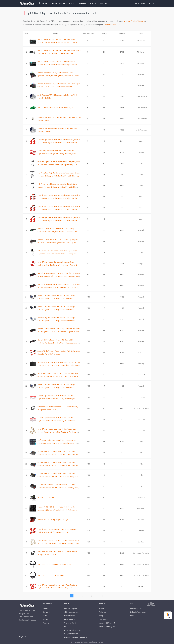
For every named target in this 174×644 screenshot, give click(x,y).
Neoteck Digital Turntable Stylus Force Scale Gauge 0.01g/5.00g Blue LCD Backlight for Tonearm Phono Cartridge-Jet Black (56, 309)
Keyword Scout (110, 25)
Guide (102, 608)
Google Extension (71, 634)
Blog (101, 616)
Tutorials (103, 612)
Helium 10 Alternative (73, 630)
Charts (67, 3)
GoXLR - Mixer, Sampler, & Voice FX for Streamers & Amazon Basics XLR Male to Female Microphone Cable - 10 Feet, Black (59, 42)
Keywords (46, 612)
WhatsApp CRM (136, 608)
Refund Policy (69, 616)
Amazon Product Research (134, 21)
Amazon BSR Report (107, 623)
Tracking (46, 623)
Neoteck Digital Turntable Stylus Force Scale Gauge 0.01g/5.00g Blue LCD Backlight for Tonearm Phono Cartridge (56, 298)
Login (143, 3)
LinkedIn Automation (138, 612)
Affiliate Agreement (72, 612)
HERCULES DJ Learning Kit (47, 497)
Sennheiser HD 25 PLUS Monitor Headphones (54, 564)
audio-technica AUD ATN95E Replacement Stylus (55, 108)
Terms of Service (71, 623)
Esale (132, 616)
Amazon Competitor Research (76, 637)
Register (151, 3)
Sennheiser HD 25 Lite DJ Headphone (51, 575)
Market (74, 3)
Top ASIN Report (106, 619)
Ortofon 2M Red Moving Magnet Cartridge (53, 520)
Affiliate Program (71, 608)
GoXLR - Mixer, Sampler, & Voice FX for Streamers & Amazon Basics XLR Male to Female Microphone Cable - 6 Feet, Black (59, 64)
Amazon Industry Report (109, 626)
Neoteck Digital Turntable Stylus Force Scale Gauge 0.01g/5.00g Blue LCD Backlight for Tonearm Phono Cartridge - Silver (56, 321)
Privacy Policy (69, 619)
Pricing (104, 3)
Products (46, 3)
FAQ (66, 626)
